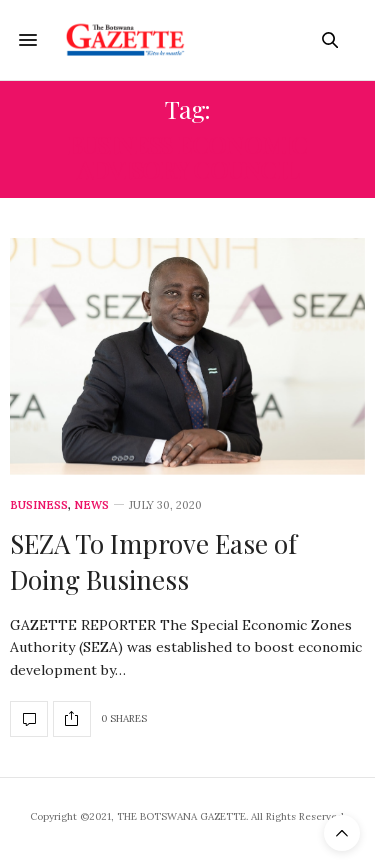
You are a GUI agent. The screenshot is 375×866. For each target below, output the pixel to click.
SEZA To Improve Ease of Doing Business (153, 561)
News (91, 505)
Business (39, 505)
